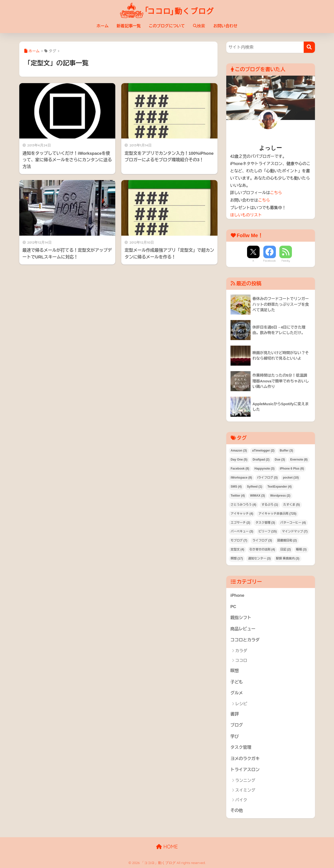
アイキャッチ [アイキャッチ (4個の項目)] (242, 513)
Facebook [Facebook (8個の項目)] (240, 468)
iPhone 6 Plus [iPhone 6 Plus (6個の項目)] (292, 468)
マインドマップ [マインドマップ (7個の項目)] (295, 531)
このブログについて (167, 26)
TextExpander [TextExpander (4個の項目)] (279, 486)
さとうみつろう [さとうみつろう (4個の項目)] (244, 504)
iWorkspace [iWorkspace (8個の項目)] (241, 477)
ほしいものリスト (246, 215)
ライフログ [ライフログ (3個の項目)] (262, 540)
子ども (237, 682)
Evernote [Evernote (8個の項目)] (299, 459)
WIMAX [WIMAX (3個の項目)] (257, 495)
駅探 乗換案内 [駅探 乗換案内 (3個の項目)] (288, 558)
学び (235, 736)
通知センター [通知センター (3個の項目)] (259, 558)
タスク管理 (241, 747)
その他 (237, 811)
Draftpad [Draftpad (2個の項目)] (261, 459)
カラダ (241, 650)
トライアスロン (245, 770)
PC (233, 606)
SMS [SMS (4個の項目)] (236, 486)
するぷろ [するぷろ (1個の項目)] (270, 504)
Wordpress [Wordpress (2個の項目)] (280, 495)
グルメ (237, 693)
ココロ (241, 660)
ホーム (103, 26)
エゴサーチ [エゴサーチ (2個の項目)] (241, 522)
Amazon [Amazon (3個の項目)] (239, 450)
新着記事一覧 (129, 26)
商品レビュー (243, 628)
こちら (276, 193)
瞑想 (235, 671)
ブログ (237, 725)
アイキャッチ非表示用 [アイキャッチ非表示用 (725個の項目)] (277, 513)
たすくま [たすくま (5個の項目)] (292, 504)
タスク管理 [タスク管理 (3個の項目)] (265, 522)
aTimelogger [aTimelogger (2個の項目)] (263, 450)
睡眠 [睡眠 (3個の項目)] (301, 549)
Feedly (286, 260)
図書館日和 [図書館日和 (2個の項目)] (287, 540)
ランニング (245, 780)
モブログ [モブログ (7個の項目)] (239, 540)
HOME (167, 847)
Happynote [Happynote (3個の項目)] (265, 468)
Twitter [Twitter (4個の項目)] (238, 495)
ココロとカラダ (245, 639)
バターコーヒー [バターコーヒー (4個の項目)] (293, 522)
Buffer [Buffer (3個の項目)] (286, 450)
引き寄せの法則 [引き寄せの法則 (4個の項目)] (262, 549)
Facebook (269, 260)
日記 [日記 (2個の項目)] (286, 549)
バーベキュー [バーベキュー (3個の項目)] (242, 531)
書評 (235, 714)
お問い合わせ (226, 26)
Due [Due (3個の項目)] (280, 459)
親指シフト (241, 617)
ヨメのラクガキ (245, 759)
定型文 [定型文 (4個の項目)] (238, 549)
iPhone (238, 595)
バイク (241, 800)
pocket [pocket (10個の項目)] (291, 477)
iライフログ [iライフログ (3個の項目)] (267, 477)
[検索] (309, 47)
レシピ (241, 704)
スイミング (245, 790)
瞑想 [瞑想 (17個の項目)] (237, 558)
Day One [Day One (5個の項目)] (239, 459)
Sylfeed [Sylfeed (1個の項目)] (255, 486)
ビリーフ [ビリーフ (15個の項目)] (268, 531)
